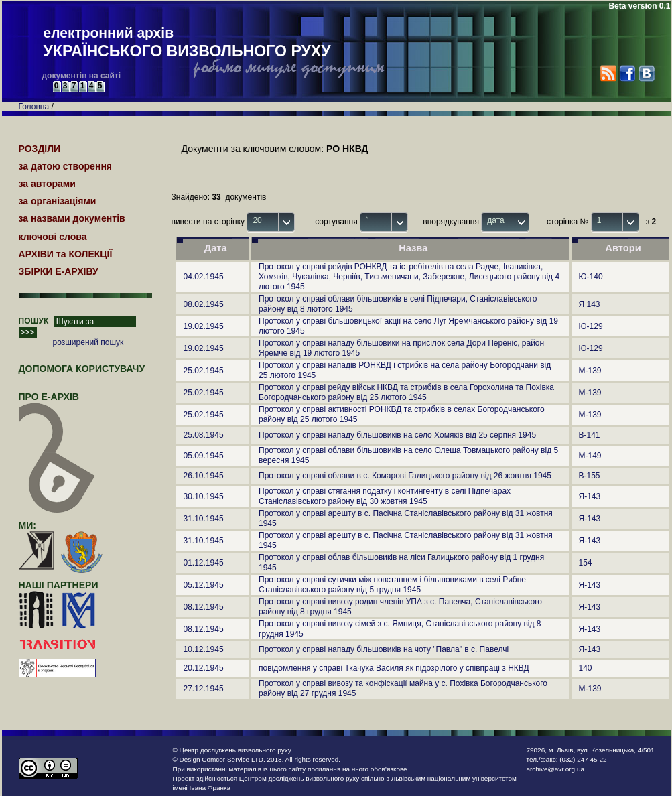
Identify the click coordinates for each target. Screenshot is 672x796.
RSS (608, 73)
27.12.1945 (204, 689)
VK (646, 73)
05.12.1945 (204, 585)
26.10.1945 (204, 476)
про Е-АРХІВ (57, 403)
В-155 (590, 476)
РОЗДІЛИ (40, 149)
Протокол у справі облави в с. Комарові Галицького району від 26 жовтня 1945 (405, 476)
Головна (34, 107)
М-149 (590, 456)
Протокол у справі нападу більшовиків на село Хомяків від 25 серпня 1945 (397, 435)
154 (586, 563)
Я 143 (590, 304)
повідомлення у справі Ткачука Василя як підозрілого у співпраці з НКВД (394, 668)
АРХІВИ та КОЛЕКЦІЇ (66, 254)
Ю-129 (591, 326)
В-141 (590, 435)
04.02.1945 (204, 277)
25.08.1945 (204, 435)
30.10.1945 (204, 496)
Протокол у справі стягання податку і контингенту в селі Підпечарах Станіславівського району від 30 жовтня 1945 (385, 496)
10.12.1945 (204, 649)
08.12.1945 (204, 607)
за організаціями (58, 201)
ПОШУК (34, 321)
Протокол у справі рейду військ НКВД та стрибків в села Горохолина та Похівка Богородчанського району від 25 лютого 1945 (406, 392)
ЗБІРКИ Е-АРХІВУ (59, 271)
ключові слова (53, 237)
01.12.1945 (204, 563)
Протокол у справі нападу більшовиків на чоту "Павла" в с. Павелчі (384, 649)
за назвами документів (72, 218)
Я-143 (590, 496)
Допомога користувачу (82, 369)
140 (586, 668)
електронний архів (187, 43)
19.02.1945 (204, 326)
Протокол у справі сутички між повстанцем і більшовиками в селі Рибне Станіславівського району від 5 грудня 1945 (392, 585)
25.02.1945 (204, 371)
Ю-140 (591, 277)
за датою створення (66, 166)
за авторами (47, 184)
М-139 (590, 371)
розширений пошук (88, 342)
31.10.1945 (204, 519)
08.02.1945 (204, 304)
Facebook (627, 73)
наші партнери (59, 585)
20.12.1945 (204, 668)
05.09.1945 (204, 456)
